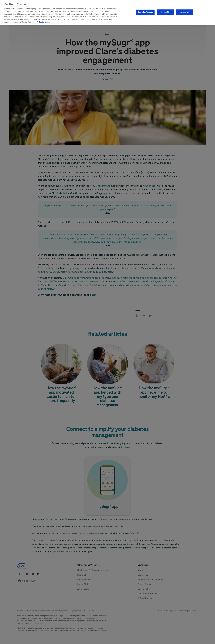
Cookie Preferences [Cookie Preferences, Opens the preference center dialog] (145, 11)
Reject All (165, 11)
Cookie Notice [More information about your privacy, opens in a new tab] (44, 21)
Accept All (185, 11)
